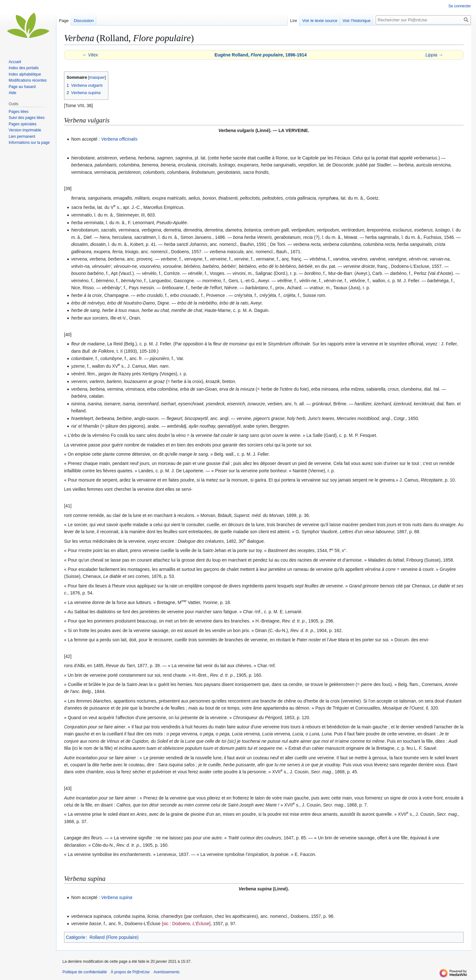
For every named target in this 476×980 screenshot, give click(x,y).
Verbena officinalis (119, 139)
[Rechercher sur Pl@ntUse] (423, 20)
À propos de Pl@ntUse (130, 972)
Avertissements (167, 972)
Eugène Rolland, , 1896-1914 (260, 55)
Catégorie (76, 937)
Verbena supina (117, 897)
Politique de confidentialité (85, 972)
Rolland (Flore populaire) (114, 937)
